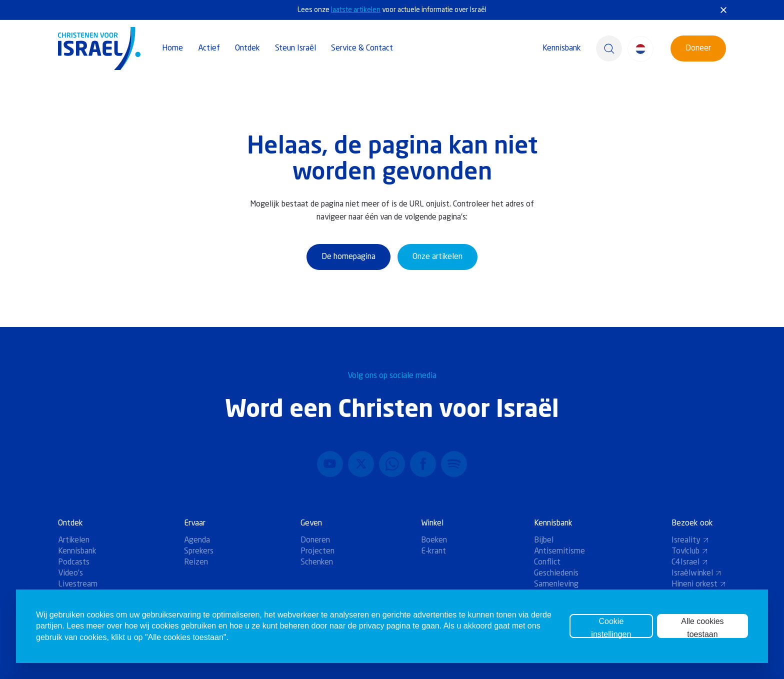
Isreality (690, 540)
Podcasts (74, 562)
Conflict (547, 562)
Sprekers (199, 551)
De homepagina (348, 257)
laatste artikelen (356, 10)
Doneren (315, 540)
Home (172, 48)
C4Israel (690, 562)
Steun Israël (295, 48)
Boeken (434, 540)
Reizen (196, 562)
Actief (209, 48)
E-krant (433, 551)
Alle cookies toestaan (702, 627)
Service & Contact (362, 48)
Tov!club (690, 551)
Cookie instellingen (611, 627)
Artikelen (74, 540)
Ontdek (247, 48)
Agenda (197, 540)
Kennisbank (562, 48)
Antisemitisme (559, 551)
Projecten (317, 551)
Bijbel (544, 540)
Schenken (317, 562)
